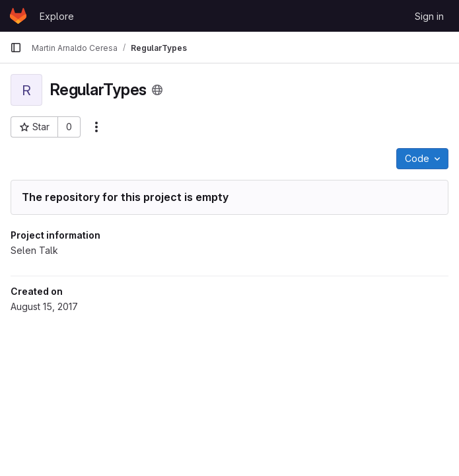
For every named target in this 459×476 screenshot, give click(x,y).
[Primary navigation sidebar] (16, 48)
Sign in (429, 16)
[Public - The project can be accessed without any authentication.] (157, 90)
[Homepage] (18, 16)
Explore (57, 16)
